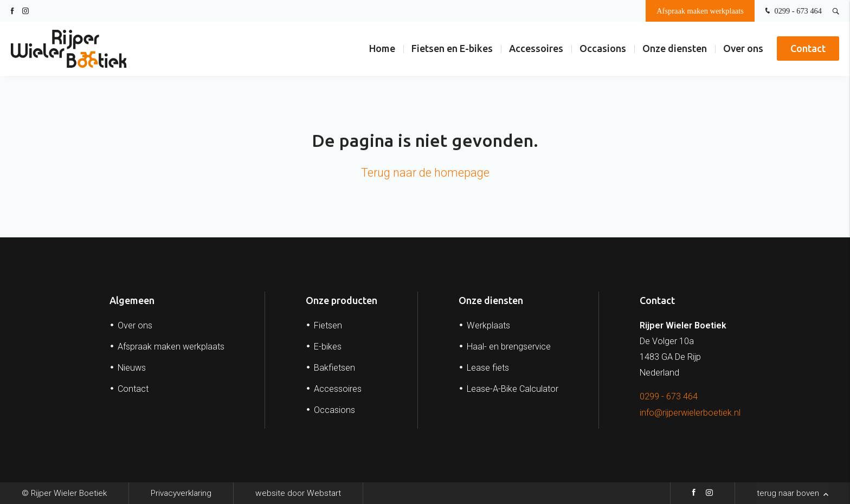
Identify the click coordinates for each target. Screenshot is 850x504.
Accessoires (536, 48)
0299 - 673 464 (792, 11)
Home (382, 48)
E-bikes (328, 347)
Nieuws (132, 368)
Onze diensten (675, 48)
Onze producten (342, 300)
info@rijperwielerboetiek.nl (690, 413)
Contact (808, 48)
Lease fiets (488, 368)
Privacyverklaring (181, 493)
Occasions (603, 48)
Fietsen (328, 325)
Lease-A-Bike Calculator (513, 389)
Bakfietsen (334, 368)
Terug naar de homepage (425, 173)
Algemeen (132, 300)
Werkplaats (488, 325)
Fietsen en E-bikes (452, 48)
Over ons (743, 48)
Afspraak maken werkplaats (700, 11)
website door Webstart (298, 493)
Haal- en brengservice (509, 347)
